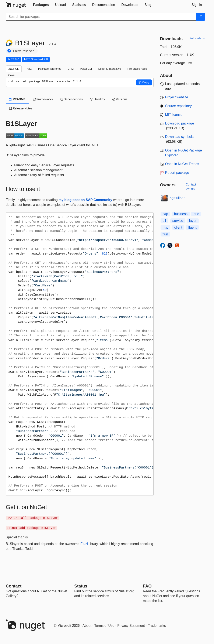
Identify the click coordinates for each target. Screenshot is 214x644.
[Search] (201, 17)
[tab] (41, 5)
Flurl (84, 544)
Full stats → (197, 38)
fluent (192, 227)
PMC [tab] (29, 69)
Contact (14, 586)
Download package (180, 123)
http (166, 227)
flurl (165, 234)
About (87, 626)
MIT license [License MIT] (174, 115)
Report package (177, 173)
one (196, 214)
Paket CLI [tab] (86, 69)
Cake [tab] (11, 75)
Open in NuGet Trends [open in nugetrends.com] (182, 164)
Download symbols (179, 137)
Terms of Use (104, 626)
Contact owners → (192, 187)
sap (165, 214)
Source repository (178, 106)
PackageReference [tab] (50, 69)
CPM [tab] (71, 69)
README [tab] (17, 99)
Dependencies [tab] (71, 99)
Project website (177, 97)
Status (81, 586)
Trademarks (157, 626)
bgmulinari (178, 198)
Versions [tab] (120, 99)
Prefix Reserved (24, 51)
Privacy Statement (131, 626)
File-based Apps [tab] (137, 69)
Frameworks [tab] (43, 99)
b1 (165, 221)
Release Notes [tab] (21, 108)
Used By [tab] (97, 99)
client (178, 227)
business (181, 214)
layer (193, 221)
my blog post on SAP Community (85, 200)
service (178, 221)
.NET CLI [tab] (14, 69)
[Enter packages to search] (101, 17)
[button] (144, 82)
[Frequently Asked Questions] (147, 586)
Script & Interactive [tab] (110, 69)
